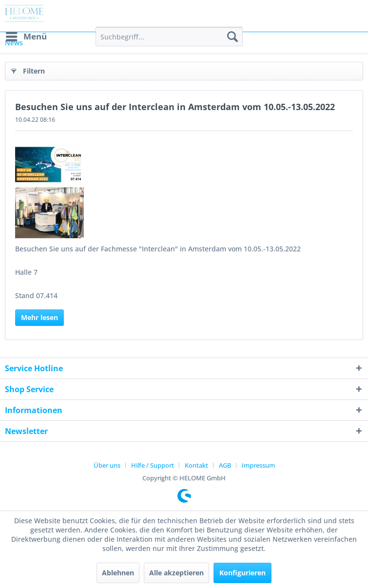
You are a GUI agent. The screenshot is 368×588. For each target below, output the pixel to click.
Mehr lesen (39, 317)
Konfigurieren (242, 573)
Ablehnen (118, 573)
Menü (26, 35)
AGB (225, 465)
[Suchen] (232, 37)
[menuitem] (26, 37)
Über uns (107, 465)
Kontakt (196, 465)
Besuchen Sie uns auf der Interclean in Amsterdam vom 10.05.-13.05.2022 (175, 107)
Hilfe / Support (153, 465)
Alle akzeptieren (176, 573)
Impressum (258, 465)
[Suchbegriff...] (169, 37)
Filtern (28, 69)
